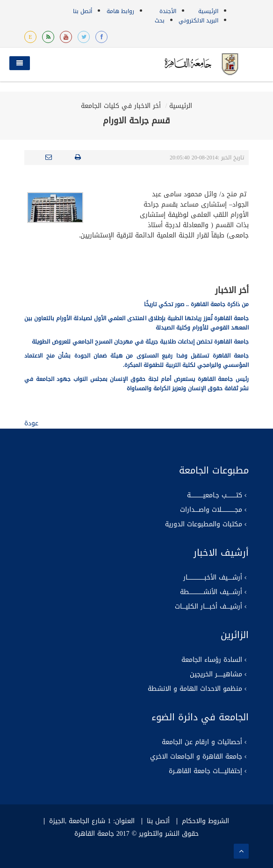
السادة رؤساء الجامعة (212, 660)
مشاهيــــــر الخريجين (216, 674)
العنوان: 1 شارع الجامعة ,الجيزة (92, 821)
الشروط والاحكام (205, 821)
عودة (31, 423)
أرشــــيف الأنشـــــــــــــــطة (211, 592)
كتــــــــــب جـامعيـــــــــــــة (215, 495)
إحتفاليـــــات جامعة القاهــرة (205, 771)
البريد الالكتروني (198, 21)
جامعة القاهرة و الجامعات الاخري (196, 757)
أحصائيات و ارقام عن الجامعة (202, 742)
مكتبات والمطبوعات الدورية (204, 524)
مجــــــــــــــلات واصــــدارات (211, 510)
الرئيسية (208, 11)
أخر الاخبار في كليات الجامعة (121, 106)
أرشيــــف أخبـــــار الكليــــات (208, 607)
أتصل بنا (83, 11)
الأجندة (168, 11)
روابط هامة (120, 11)
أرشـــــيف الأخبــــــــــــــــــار (213, 578)
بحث (160, 21)
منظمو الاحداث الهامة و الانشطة (195, 689)
